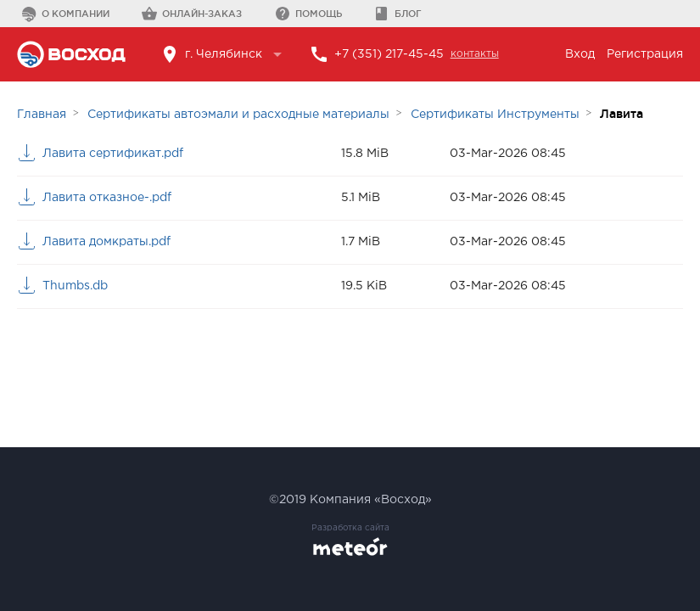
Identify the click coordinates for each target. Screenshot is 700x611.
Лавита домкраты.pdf (106, 242)
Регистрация (645, 54)
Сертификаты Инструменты (495, 115)
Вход (580, 54)
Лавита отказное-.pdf (107, 198)
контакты (475, 54)
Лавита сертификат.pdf (113, 154)
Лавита (622, 114)
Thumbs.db (75, 286)
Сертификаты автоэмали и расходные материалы (238, 115)
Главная (42, 115)
